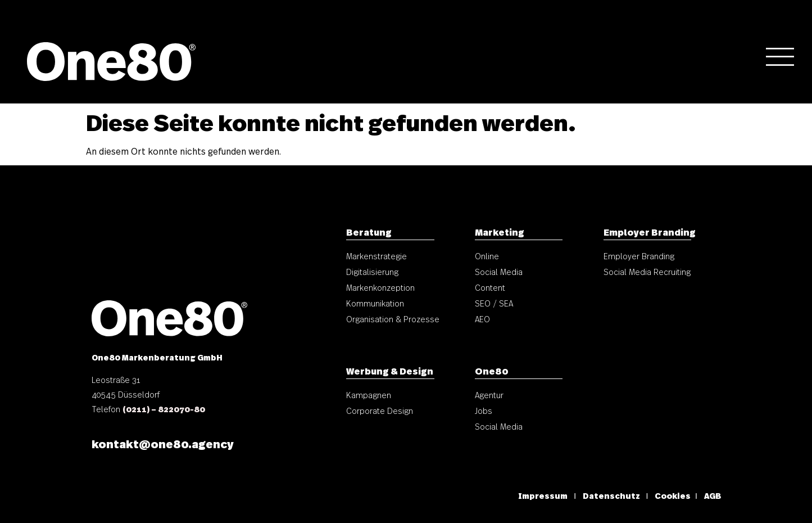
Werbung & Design (390, 371)
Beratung (369, 232)
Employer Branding (650, 232)
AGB (713, 495)
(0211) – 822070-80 (164, 409)
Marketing (500, 232)
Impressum (543, 495)
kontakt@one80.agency (162, 443)
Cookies (673, 495)
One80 (492, 371)
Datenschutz (612, 495)
